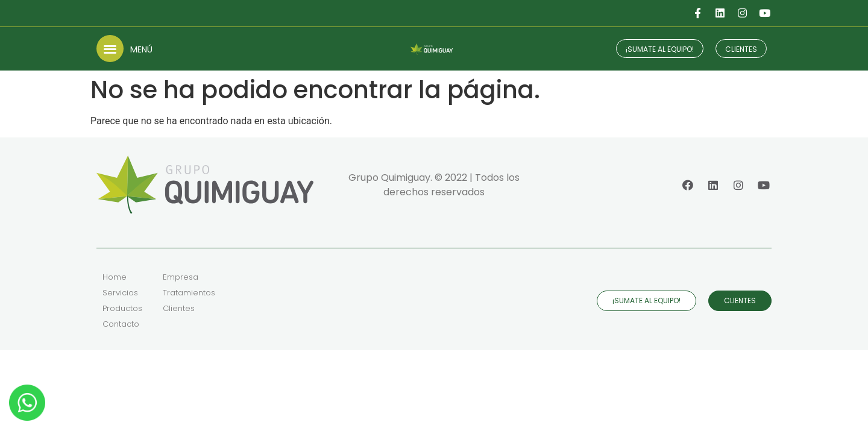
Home (115, 277)
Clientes (179, 308)
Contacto (121, 324)
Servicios (120, 293)
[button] (110, 49)
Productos (122, 308)
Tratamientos (189, 293)
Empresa (181, 277)
